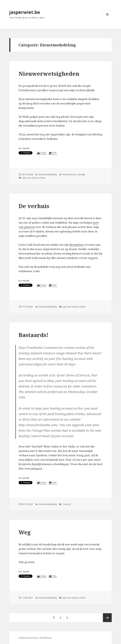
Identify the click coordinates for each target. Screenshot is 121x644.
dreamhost (76, 245)
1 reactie (66, 504)
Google (81, 174)
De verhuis (34, 206)
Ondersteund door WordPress (35, 638)
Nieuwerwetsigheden (49, 74)
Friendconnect (69, 174)
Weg (25, 532)
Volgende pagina (107, 618)
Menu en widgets (107, 19)
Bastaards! (33, 335)
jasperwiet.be (25, 12)
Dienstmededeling (47, 174)
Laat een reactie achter (33, 178)
